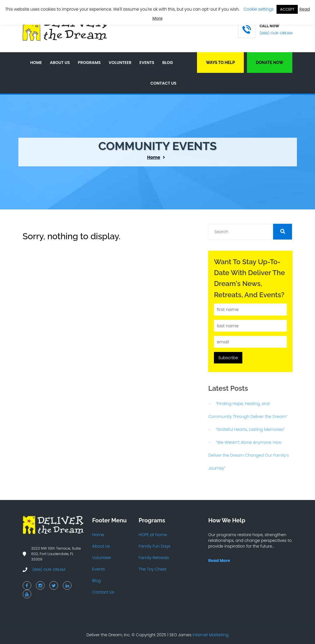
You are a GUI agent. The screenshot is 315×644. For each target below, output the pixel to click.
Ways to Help (220, 63)
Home (36, 63)
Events (147, 63)
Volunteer (120, 63)
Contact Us (164, 83)
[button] (283, 232)
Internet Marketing (211, 635)
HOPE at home (153, 535)
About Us (60, 63)
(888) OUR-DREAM (276, 33)
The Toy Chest (153, 569)
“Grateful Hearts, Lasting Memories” (250, 429)
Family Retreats (154, 558)
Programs (89, 63)
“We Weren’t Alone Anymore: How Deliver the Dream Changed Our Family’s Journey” (249, 455)
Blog (168, 63)
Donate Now (270, 63)
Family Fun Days (155, 546)
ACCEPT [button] (287, 9)
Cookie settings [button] (259, 9)
